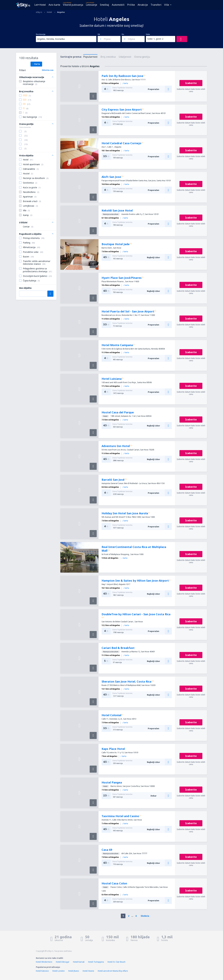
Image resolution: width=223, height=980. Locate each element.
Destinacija (41, 34)
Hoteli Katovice (42, 971)
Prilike (131, 5)
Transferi (156, 5)
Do (123, 34)
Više (167, 5)
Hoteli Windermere (44, 962)
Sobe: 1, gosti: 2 (155, 39)
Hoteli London (58, 971)
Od (99, 34)
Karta (36, 64)
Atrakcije (143, 5)
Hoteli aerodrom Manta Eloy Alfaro (113, 971)
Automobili (118, 5)
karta (125, 83)
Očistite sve (48, 70)
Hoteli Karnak (79, 962)
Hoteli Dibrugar (63, 962)
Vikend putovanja (73, 5)
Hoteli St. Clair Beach (116, 962)
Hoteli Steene (88, 971)
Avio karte (54, 5)
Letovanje (91, 5)
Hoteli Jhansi (74, 971)
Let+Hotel (40, 5)
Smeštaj (104, 5)
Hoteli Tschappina (96, 962)
